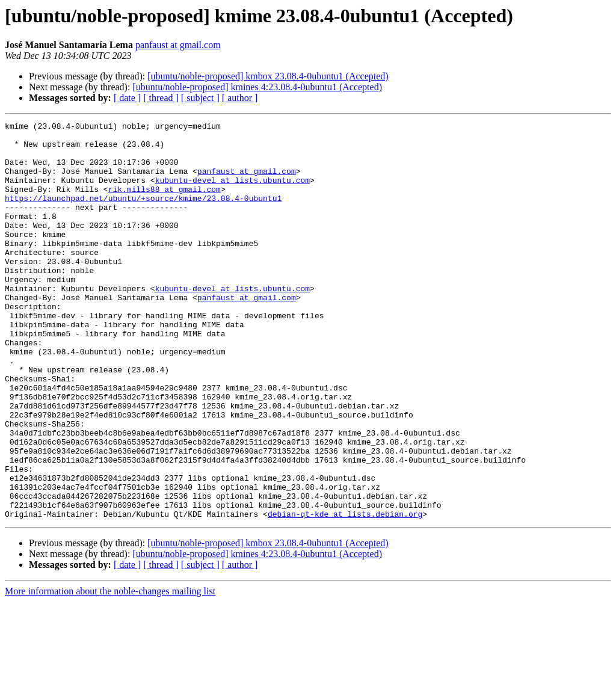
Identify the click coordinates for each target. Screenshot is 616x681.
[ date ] (127, 98)
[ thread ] (161, 98)
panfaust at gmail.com (178, 45)
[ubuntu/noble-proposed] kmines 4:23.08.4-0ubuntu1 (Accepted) (257, 87)
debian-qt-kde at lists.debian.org (345, 593)
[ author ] (240, 98)
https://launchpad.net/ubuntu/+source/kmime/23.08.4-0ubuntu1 (143, 214)
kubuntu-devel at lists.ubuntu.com (233, 193)
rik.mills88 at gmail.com (165, 203)
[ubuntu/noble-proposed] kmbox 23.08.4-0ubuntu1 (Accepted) (268, 76)
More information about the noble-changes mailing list (110, 670)
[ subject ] (200, 98)
